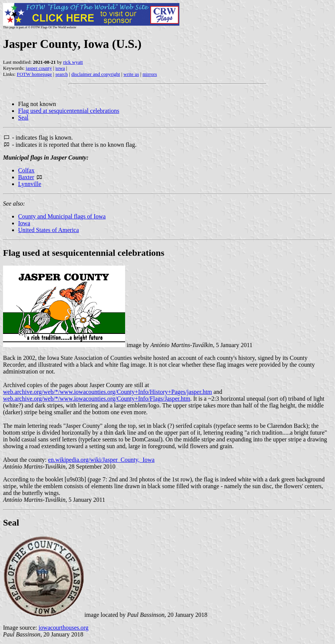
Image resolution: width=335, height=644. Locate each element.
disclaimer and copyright (96, 74)
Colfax (26, 170)
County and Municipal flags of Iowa (62, 216)
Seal (23, 118)
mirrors (150, 74)
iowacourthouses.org (63, 628)
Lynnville (30, 184)
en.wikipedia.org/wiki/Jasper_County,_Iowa (102, 460)
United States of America (48, 230)
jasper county (39, 68)
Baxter (26, 177)
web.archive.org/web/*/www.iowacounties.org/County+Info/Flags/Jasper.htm (97, 399)
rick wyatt (73, 62)
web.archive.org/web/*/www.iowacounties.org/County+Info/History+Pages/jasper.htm (108, 392)
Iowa (24, 223)
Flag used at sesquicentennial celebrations (69, 111)
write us (132, 74)
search (62, 74)
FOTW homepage (34, 74)
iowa (60, 68)
